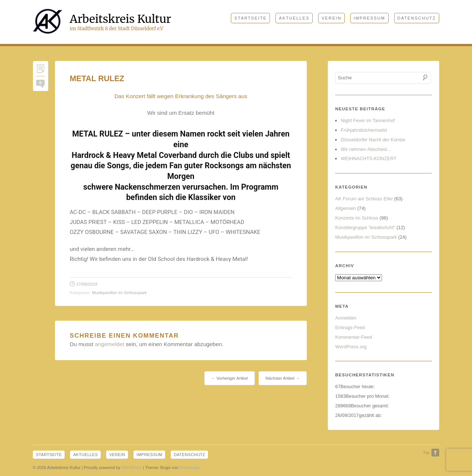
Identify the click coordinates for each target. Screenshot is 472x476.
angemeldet (109, 344)
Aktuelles (294, 18)
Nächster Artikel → (283, 378)
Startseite (250, 18)
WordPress (132, 468)
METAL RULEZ (97, 79)
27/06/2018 (87, 284)
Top (426, 452)
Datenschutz (417, 18)
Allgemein (346, 208)
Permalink (41, 70)
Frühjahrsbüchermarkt (364, 130)
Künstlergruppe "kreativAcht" (365, 227)
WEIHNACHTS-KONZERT (369, 158)
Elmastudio (190, 468)
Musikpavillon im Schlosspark (119, 293)
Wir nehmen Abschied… (366, 149)
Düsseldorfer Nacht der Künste (373, 140)
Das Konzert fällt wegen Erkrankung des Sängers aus (181, 96)
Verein (332, 18)
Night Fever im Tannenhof (368, 120)
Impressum (369, 18)
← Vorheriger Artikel (230, 378)
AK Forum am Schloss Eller (364, 199)
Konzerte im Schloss (357, 218)
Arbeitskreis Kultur (120, 19)
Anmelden (346, 318)
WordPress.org (351, 347)
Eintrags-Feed (350, 327)
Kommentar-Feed (354, 337)
